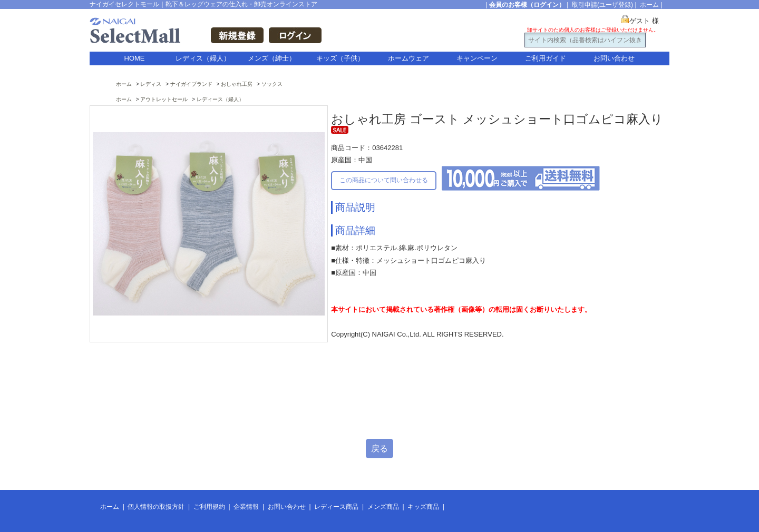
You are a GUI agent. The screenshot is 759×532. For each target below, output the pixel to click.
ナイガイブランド (191, 84)
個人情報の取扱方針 (156, 507)
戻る (379, 449)
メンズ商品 (383, 507)
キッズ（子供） (340, 58)
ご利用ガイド (546, 58)
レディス (151, 84)
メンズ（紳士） (272, 58)
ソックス (272, 84)
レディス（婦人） (203, 58)
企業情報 (246, 507)
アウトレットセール (164, 99)
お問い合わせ (614, 58)
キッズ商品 (423, 507)
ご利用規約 (209, 507)
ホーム (649, 5)
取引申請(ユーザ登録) (602, 5)
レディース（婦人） (220, 99)
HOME (135, 58)
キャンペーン (477, 58)
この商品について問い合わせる (384, 180)
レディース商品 (336, 507)
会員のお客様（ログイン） (527, 5)
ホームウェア (408, 58)
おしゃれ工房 (237, 84)
